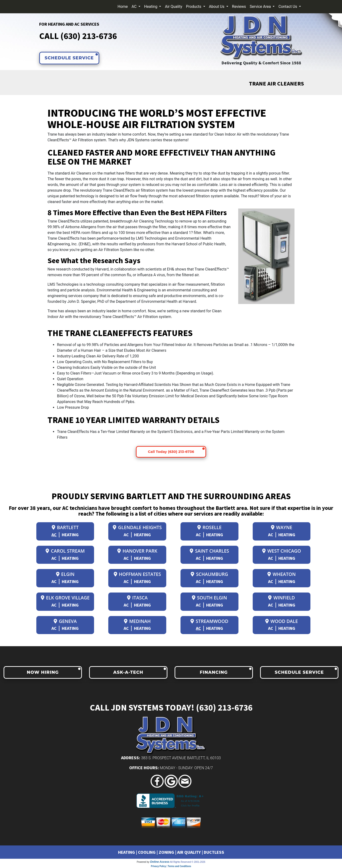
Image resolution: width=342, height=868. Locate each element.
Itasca (137, 598)
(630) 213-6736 (89, 36)
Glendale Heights (137, 527)
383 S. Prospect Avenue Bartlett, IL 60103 (181, 758)
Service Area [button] (261, 7)
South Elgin (209, 598)
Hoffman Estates (137, 574)
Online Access (160, 862)
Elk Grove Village (65, 598)
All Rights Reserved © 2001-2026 (188, 862)
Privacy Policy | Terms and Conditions (171, 866)
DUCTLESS (214, 852)
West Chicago (282, 551)
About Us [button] (217, 7)
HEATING (126, 852)
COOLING (147, 852)
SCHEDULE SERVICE (69, 58)
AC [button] (135, 7)
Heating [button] (151, 7)
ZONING (166, 852)
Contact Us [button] (288, 7)
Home (123, 7)
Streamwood (209, 621)
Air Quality (173, 7)
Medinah (137, 621)
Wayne (282, 527)
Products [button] (194, 7)
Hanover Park (137, 551)
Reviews (239, 7)
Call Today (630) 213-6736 (171, 452)
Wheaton (282, 574)
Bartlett (65, 527)
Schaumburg (209, 574)
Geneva (65, 621)
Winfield (281, 598)
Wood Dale (282, 621)
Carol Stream (65, 551)
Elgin (65, 574)
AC (54, 535)
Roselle (209, 527)
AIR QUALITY (189, 852)
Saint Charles (209, 551)
